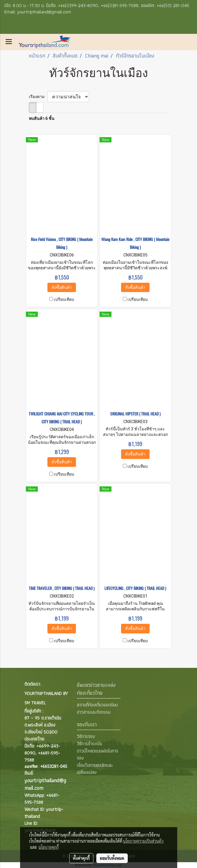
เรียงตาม (38, 97)
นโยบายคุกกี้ (49, 847)
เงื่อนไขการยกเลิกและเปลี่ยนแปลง (95, 769)
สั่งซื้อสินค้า (62, 287)
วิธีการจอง (86, 736)
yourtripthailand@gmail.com (45, 784)
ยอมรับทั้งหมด (112, 858)
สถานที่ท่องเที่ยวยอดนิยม (97, 705)
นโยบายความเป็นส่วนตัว (143, 841)
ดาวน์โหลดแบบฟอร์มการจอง (97, 754)
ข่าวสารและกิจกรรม (94, 712)
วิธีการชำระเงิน (89, 744)
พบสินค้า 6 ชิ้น (42, 118)
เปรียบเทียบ (64, 299)
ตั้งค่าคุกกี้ (81, 858)
